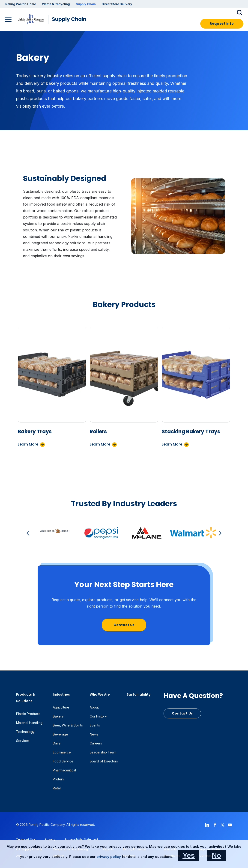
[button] (240, 12)
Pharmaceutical (64, 770)
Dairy (57, 743)
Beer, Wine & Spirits (68, 725)
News (94, 734)
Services (23, 741)
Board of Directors (104, 761)
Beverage (60, 734)
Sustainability (139, 694)
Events (95, 725)
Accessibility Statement (81, 839)
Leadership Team (103, 752)
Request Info (222, 24)
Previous (29, 533)
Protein (58, 779)
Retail (57, 788)
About (94, 707)
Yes (189, 855)
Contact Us (124, 625)
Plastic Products (28, 714)
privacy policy (109, 857)
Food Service (63, 761)
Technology (25, 732)
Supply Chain (86, 4)
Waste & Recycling (56, 4)
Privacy (50, 839)
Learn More (28, 444)
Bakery (58, 716)
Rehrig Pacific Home (21, 4)
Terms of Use (26, 839)
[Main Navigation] (9, 20)
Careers (96, 743)
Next (219, 533)
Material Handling (29, 723)
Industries (61, 694)
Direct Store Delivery (117, 4)
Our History (98, 716)
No (216, 855)
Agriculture (61, 707)
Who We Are (100, 694)
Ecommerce (62, 752)
